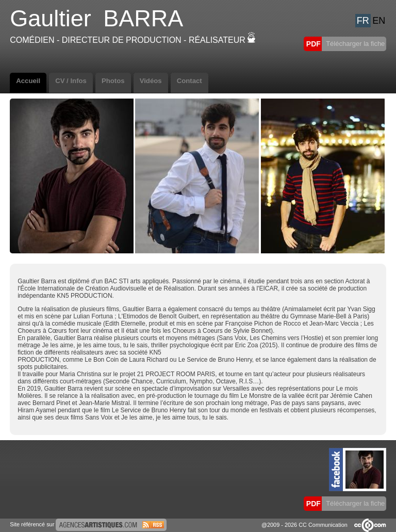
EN (379, 21)
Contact (189, 81)
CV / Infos (71, 81)
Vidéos (151, 81)
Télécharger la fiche (355, 44)
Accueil (28, 81)
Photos (113, 81)
